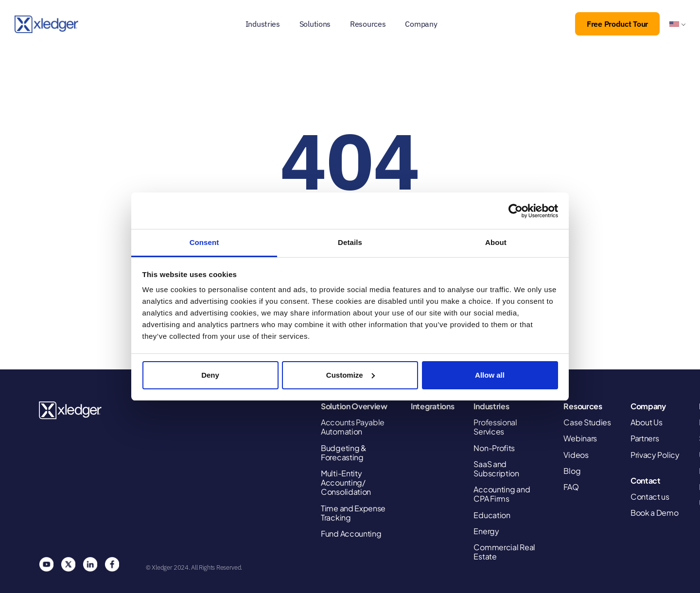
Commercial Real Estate (504, 552)
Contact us (650, 497)
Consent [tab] (204, 242)
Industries (263, 24)
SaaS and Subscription (496, 469)
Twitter (68, 564)
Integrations (432, 406)
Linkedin (90, 564)
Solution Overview (354, 406)
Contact (646, 480)
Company (421, 24)
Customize (350, 375)
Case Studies (587, 422)
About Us (647, 422)
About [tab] (496, 242)
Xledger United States (71, 410)
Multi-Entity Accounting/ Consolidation (346, 483)
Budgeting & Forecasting (344, 453)
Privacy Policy (655, 455)
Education (492, 515)
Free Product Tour (617, 24)
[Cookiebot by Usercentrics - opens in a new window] (516, 211)
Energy (486, 531)
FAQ (571, 487)
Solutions (315, 24)
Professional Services (495, 427)
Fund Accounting (351, 533)
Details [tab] (350, 242)
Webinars (580, 438)
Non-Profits (494, 448)
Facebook (112, 564)
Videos (576, 455)
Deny (210, 375)
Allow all (490, 375)
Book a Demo (655, 513)
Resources (368, 24)
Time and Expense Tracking (353, 513)
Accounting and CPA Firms (502, 494)
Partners (645, 438)
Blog (572, 471)
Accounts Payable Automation (353, 427)
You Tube (46, 564)
